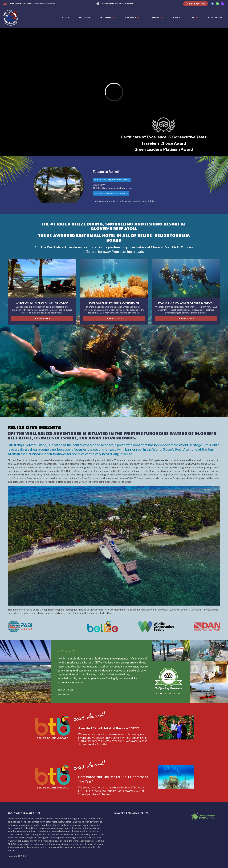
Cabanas (130, 18)
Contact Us (215, 18)
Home (65, 18)
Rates (176, 18)
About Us (84, 18)
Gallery (155, 18)
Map (192, 18)
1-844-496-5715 (196, 4)
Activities (106, 18)
